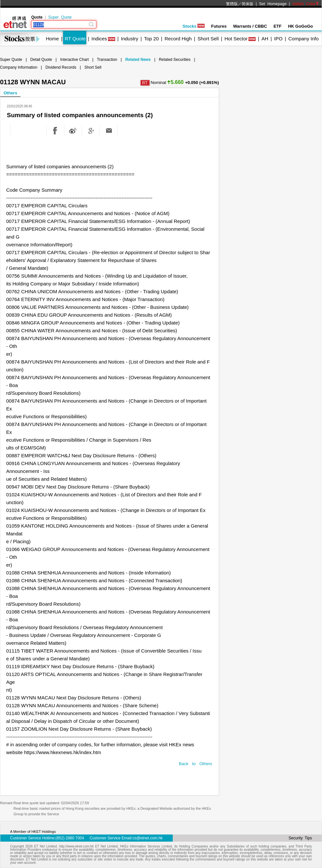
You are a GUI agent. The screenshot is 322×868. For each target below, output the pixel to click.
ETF (278, 26)
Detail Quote (41, 60)
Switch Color (306, 4)
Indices (99, 39)
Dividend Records (61, 67)
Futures (219, 26)
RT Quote (75, 39)
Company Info (303, 39)
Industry (130, 39)
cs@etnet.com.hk (148, 838)
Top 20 (151, 39)
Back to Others (195, 764)
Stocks (194, 26)
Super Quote (60, 17)
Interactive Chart (74, 60)
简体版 (248, 4)
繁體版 (232, 4)
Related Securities (174, 60)
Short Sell (208, 39)
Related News (138, 60)
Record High (178, 39)
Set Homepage (273, 4)
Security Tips (300, 838)
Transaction (107, 60)
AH (265, 39)
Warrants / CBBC (250, 26)
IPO (278, 39)
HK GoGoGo (300, 26)
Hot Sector (236, 39)
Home (52, 39)
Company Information (19, 67)
